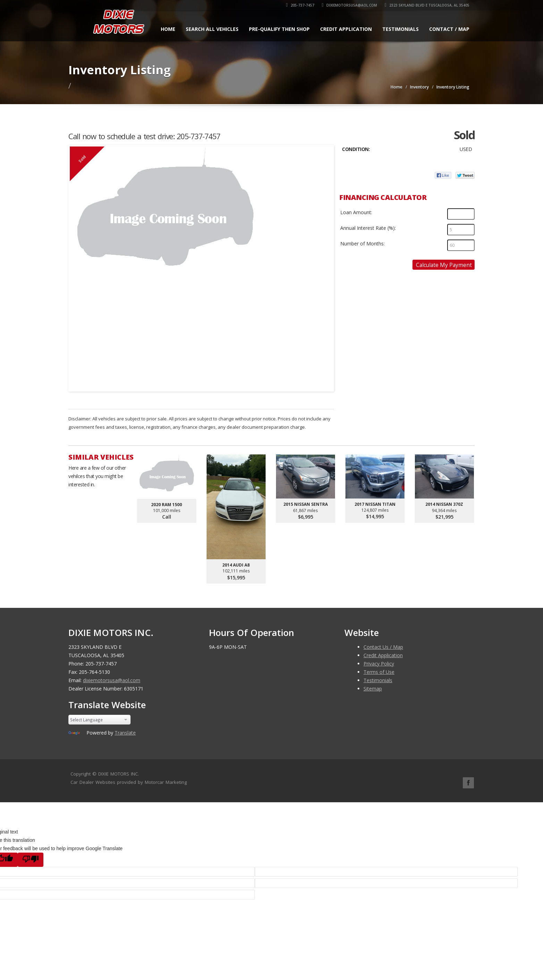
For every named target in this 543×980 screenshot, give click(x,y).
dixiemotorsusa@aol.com (349, 5)
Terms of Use (379, 672)
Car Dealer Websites (93, 782)
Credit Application (346, 29)
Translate (125, 733)
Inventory (419, 87)
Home (168, 29)
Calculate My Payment (444, 265)
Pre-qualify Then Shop (279, 29)
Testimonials (400, 29)
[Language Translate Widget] (99, 720)
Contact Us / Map (383, 647)
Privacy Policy (379, 664)
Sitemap (373, 689)
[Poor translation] (31, 860)
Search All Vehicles (212, 29)
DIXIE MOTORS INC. (119, 774)
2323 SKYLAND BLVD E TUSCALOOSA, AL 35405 (427, 5)
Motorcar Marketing (166, 782)
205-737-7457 (300, 5)
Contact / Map (449, 29)
